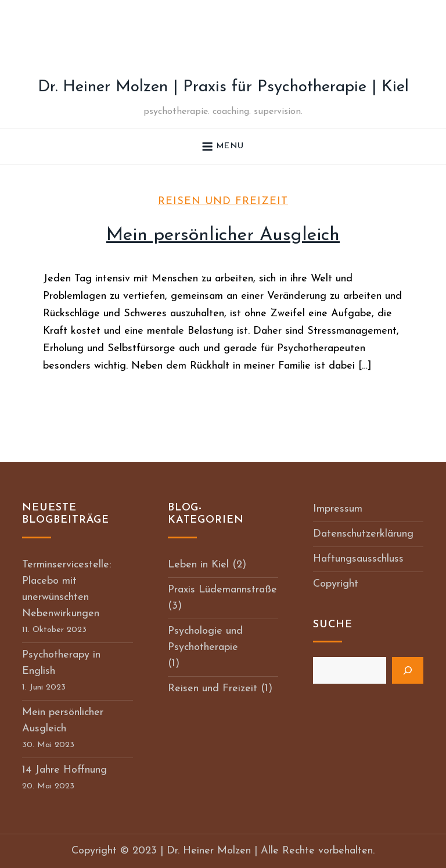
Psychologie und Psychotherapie (205, 639)
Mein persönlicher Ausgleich (223, 235)
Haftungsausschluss (358, 559)
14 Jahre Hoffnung (64, 770)
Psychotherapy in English (61, 663)
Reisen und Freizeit (223, 201)
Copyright (336, 584)
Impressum (338, 509)
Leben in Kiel (198, 565)
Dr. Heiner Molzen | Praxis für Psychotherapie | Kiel (223, 87)
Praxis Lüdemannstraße (222, 590)
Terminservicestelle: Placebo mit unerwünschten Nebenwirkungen (66, 589)
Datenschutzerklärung (363, 534)
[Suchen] (408, 670)
